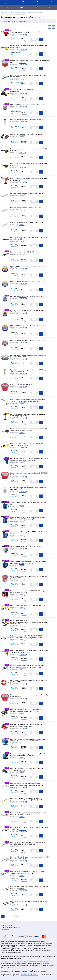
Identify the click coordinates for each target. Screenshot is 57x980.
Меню (21, 8)
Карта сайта (5, 929)
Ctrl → (16, 916)
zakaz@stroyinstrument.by (30, 975)
